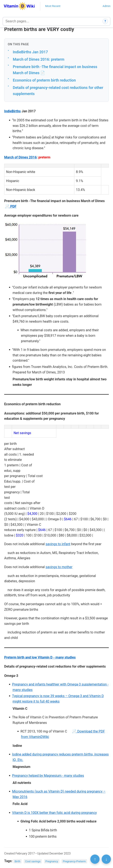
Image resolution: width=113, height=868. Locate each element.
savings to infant (58, 544)
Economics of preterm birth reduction (44, 80)
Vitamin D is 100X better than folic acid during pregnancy (54, 813)
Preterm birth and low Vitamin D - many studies (40, 657)
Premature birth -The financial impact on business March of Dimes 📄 (55, 70)
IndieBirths (12, 111)
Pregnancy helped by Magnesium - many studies (48, 776)
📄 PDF (11, 206)
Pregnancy (52, 861)
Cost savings (33, 861)
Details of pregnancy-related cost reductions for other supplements (58, 91)
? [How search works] (105, 21)
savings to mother (59, 567)
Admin (106, 6)
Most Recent (53, 6)
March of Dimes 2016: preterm (39, 59)
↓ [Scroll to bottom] (106, 859)
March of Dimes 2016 (20, 157)
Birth (18, 861)
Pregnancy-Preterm (74, 861)
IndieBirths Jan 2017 (30, 52)
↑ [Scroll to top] (95, 859)
